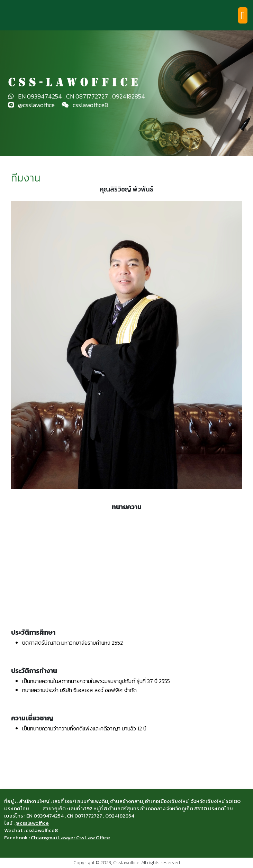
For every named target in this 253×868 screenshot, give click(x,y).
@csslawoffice (32, 823)
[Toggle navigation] (243, 15)
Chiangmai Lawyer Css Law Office (70, 837)
